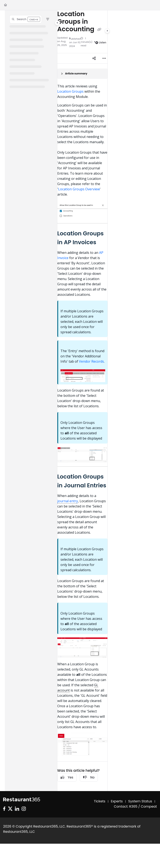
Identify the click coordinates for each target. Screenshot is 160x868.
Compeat (149, 806)
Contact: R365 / (127, 806)
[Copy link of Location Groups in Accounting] (99, 30)
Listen (101, 42)
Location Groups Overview (79, 189)
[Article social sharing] (94, 58)
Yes (67, 777)
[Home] (5, 5)
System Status (140, 801)
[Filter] (48, 19)
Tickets (100, 801)
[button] (26, 19)
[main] (82, 401)
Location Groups (70, 91)
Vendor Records (91, 361)
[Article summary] (82, 74)
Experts (117, 801)
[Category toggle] (57, 23)
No (89, 777)
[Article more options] (104, 58)
